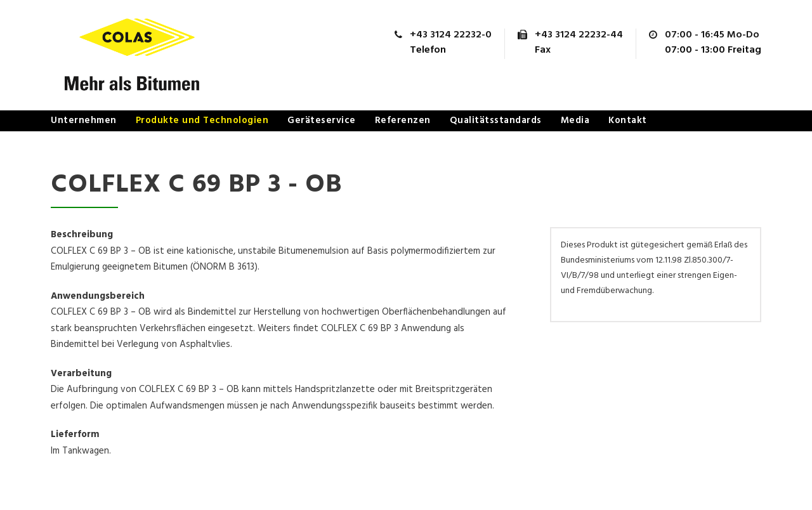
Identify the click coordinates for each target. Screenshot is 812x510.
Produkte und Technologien (202, 121)
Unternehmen (84, 121)
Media (575, 121)
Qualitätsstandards (496, 121)
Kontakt (628, 121)
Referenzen (403, 121)
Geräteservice (322, 121)
